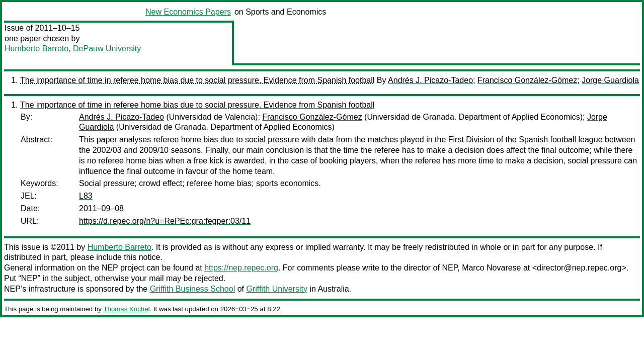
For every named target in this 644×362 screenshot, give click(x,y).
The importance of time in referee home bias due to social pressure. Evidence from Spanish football (197, 80)
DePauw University (107, 49)
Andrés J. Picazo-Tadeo (430, 80)
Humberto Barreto (36, 49)
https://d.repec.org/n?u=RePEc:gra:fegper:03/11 (165, 221)
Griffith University (277, 289)
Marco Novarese (491, 268)
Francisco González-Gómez (527, 80)
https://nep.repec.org (241, 268)
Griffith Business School (193, 289)
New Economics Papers (188, 12)
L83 (86, 196)
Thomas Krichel (126, 309)
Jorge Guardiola (610, 80)
